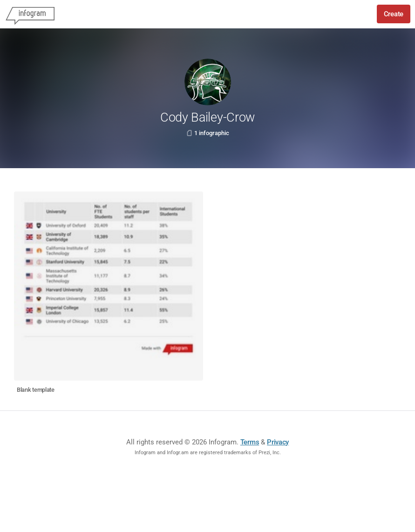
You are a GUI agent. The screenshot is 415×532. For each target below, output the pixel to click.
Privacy (278, 442)
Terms (250, 442)
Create (394, 14)
